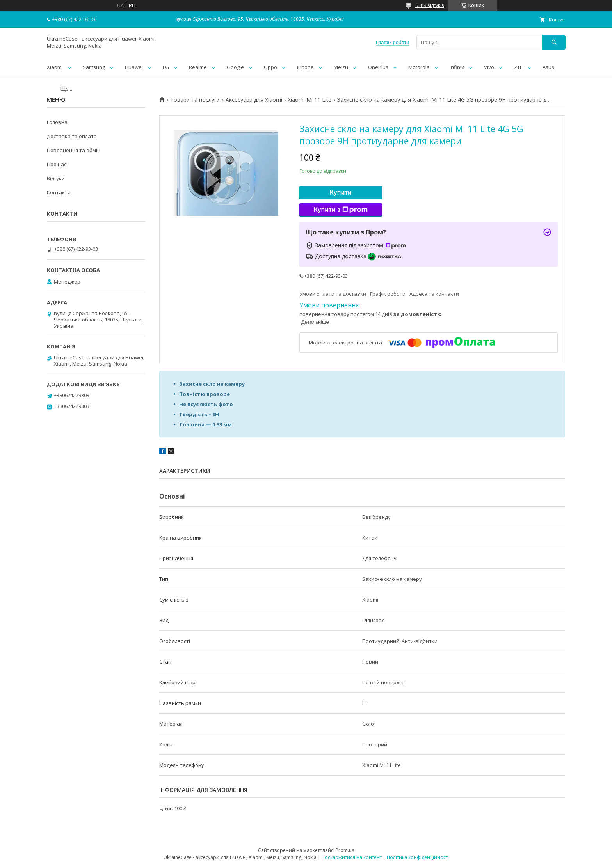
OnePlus (378, 67)
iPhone (305, 67)
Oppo (270, 67)
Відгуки (56, 178)
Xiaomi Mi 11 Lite (310, 100)
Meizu (341, 67)
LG (166, 67)
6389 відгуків (430, 5)
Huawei (134, 67)
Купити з (341, 210)
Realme (198, 67)
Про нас (57, 164)
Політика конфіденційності (418, 857)
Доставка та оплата (72, 136)
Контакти (59, 192)
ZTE (518, 67)
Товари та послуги (195, 100)
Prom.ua (345, 850)
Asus (548, 67)
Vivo (489, 67)
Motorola (419, 67)
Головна (57, 122)
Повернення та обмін (74, 150)
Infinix (457, 67)
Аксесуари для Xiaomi (254, 100)
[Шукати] (554, 42)
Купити (341, 193)
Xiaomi (55, 67)
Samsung (94, 67)
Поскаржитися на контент (352, 857)
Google (235, 67)
